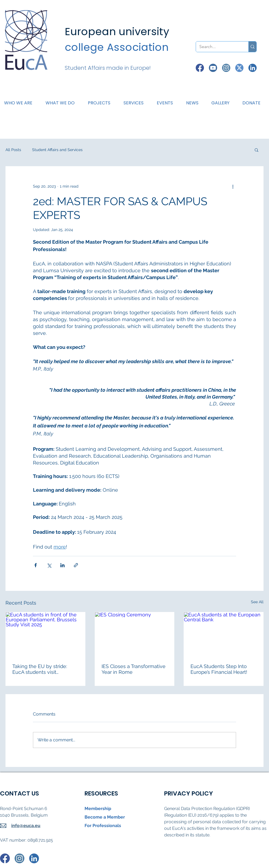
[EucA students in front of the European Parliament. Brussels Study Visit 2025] (45, 635)
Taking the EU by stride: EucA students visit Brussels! (40, 669)
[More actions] (233, 186)
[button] (62, 103)
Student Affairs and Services (57, 150)
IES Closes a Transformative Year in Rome (134, 669)
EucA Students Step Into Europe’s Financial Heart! (219, 669)
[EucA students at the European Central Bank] (224, 635)
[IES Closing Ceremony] (135, 635)
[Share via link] (76, 565)
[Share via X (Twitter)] (49, 565)
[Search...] (218, 47)
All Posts (13, 150)
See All (257, 602)
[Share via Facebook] (36, 565)
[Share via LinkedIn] (62, 565)
